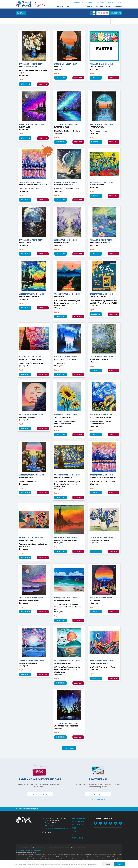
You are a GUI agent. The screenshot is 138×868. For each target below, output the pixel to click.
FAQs (96, 6)
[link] (114, 21)
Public (103, 13)
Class (21, 13)
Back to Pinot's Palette (79, 2)
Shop (102, 6)
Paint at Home (117, 6)
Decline (107, 864)
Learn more (95, 864)
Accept (119, 864)
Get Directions (50, 825)
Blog (108, 6)
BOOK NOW (43, 84)
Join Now (98, 794)
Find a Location (101, 2)
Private (116, 13)
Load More (69, 748)
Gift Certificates (85, 6)
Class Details (25, 84)
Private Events (71, 6)
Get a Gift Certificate (40, 794)
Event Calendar (78, 818)
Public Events (57, 6)
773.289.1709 (49, 832)
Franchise (91, 2)
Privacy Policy (29, 851)
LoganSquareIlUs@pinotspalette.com (57, 829)
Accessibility (37, 851)
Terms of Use (20, 851)
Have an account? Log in (98, 799)
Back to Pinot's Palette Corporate (28, 809)
